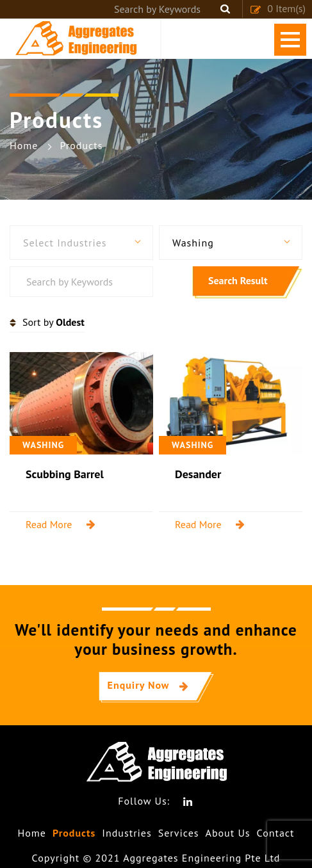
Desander (198, 474)
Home (31, 833)
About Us (228, 833)
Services (179, 833)
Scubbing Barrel (65, 474)
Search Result (238, 280)
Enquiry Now (139, 685)
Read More (49, 524)
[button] (81, 243)
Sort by (53, 322)
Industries (127, 833)
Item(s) (277, 8)
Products (74, 833)
